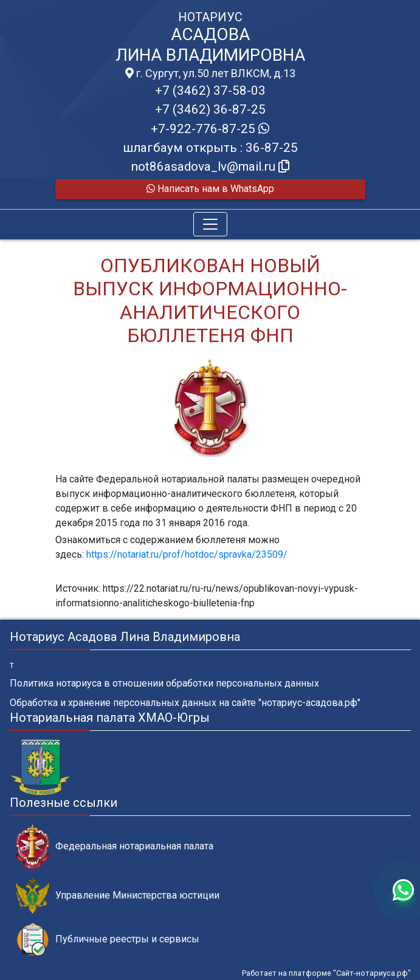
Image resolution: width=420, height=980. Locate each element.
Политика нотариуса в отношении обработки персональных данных (164, 683)
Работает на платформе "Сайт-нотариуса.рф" (326, 973)
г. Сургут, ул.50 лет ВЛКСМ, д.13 (210, 74)
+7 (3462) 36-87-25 (210, 109)
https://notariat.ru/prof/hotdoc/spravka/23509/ (187, 554)
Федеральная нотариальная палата (115, 847)
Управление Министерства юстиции (118, 896)
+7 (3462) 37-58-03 (210, 91)
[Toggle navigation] (210, 224)
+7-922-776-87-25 (210, 129)
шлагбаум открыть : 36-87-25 (210, 148)
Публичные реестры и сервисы (108, 940)
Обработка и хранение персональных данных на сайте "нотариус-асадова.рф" (185, 703)
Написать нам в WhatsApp (210, 189)
